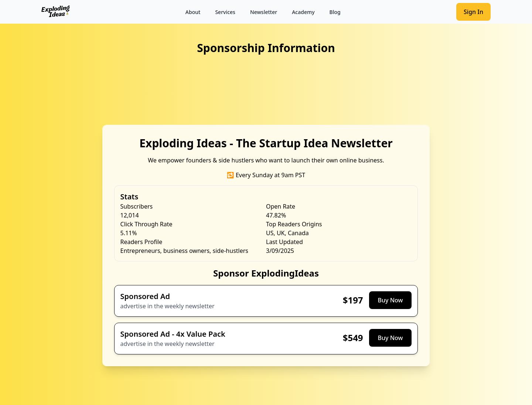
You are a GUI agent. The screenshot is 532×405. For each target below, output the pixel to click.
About (193, 12)
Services (225, 12)
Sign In (473, 12)
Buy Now (391, 300)
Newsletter (264, 12)
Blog (335, 12)
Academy (303, 12)
